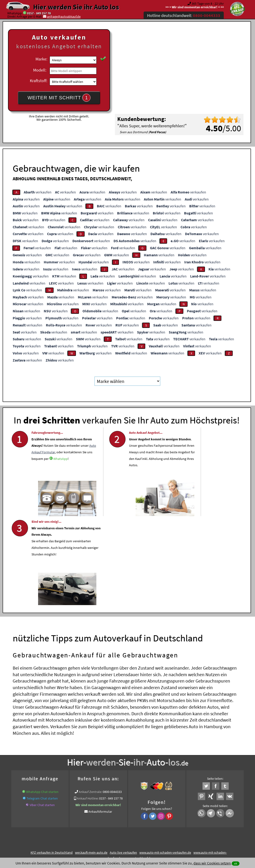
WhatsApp (66, 480)
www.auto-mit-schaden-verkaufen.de (165, 763)
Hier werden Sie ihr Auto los (76, 7)
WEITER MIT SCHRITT (59, 98)
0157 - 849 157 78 (39, 13)
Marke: (41, 59)
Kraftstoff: (39, 81)
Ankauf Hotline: (88, 709)
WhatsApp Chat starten (42, 702)
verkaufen (38, 192)
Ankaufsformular (100, 722)
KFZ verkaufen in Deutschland (52, 763)
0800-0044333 (112, 702)
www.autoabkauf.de (138, 768)
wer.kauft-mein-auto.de (91, 763)
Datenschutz (100, 822)
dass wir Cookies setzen (212, 863)
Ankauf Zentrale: (90, 702)
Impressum (148, 822)
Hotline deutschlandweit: (184, 15)
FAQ (161, 822)
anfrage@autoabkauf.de (64, 16)
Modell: (40, 70)
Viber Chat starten (42, 715)
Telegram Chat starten (42, 709)
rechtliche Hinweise (124, 822)
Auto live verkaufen (123, 763)
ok (236, 863)
